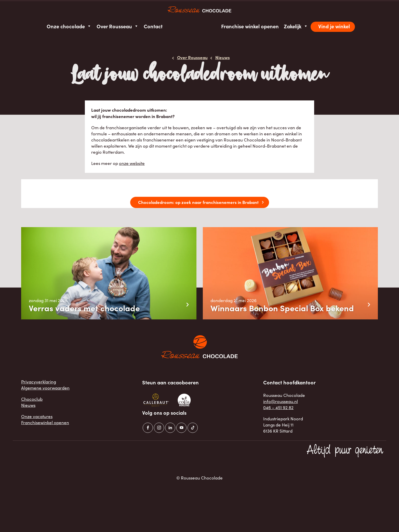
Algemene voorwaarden (45, 388)
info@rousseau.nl (281, 401)
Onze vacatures (37, 416)
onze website (132, 163)
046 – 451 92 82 (278, 407)
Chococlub (32, 399)
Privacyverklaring (39, 382)
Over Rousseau (118, 26)
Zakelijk (296, 26)
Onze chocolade (69, 26)
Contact (153, 26)
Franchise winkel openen (250, 26)
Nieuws (28, 405)
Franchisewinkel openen (45, 423)
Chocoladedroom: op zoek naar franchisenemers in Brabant (198, 202)
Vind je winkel (334, 26)
